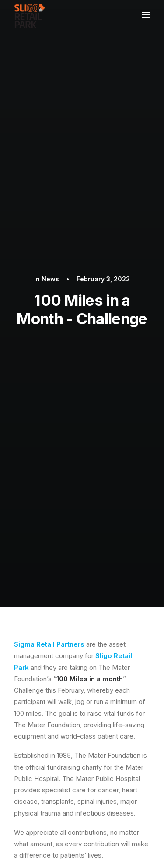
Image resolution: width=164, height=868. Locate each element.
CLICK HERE (120, 488)
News (50, 86)
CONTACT (42, 716)
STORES (38, 703)
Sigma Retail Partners (49, 257)
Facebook (103, 507)
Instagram (68, 519)
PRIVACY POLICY (50, 689)
